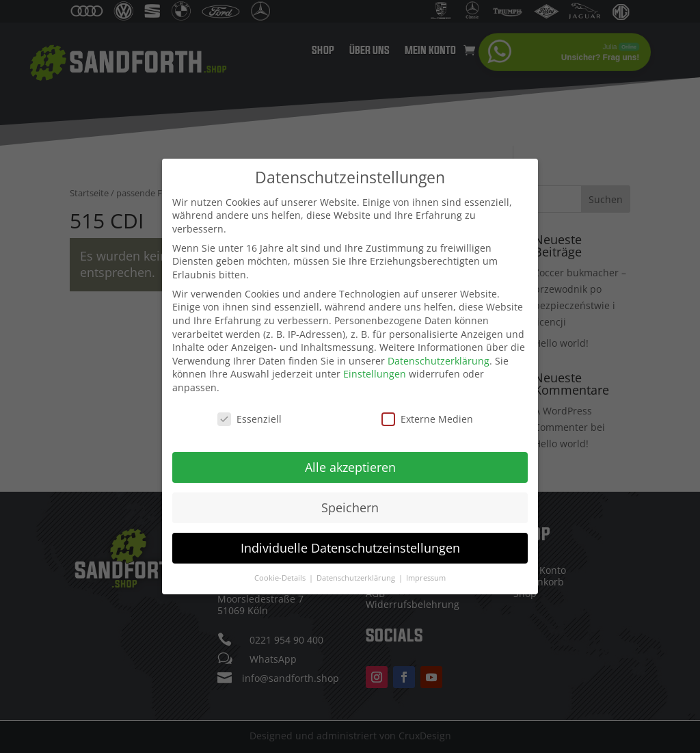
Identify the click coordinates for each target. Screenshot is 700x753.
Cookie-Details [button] (281, 573)
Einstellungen (375, 370)
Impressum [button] (426, 573)
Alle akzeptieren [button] (350, 462)
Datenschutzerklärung (439, 356)
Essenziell (250, 414)
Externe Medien (427, 414)
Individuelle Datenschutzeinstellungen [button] (350, 543)
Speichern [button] (350, 503)
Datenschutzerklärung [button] (357, 573)
